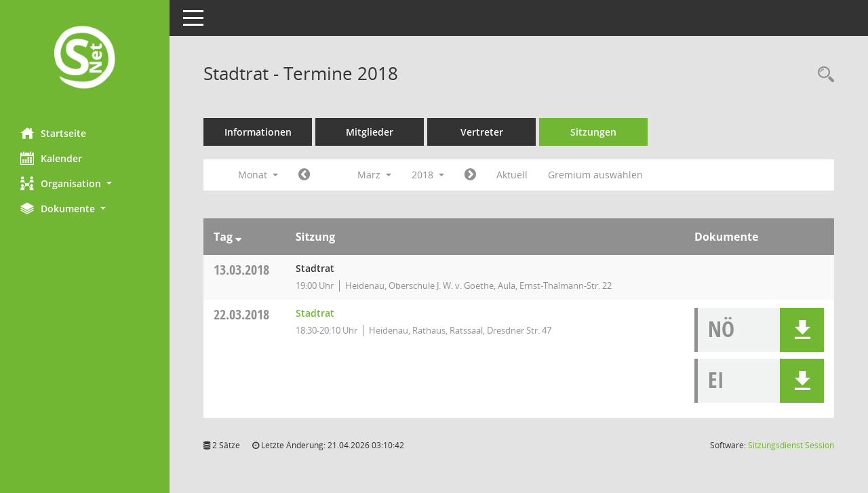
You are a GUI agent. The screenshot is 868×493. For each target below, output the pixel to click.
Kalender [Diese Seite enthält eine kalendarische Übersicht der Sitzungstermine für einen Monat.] (51, 158)
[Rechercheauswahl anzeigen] (823, 75)
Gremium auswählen (595, 175)
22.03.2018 (241, 314)
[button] (85, 183)
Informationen (258, 132)
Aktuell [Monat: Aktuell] (512, 175)
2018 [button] (428, 175)
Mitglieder (370, 132)
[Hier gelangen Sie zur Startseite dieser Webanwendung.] (85, 59)
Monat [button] (258, 175)
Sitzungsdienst (791, 445)
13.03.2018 (241, 270)
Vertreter (482, 132)
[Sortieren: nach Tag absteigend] (238, 237)
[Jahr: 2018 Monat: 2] (304, 175)
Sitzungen (593, 132)
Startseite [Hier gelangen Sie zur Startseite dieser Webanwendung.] (53, 133)
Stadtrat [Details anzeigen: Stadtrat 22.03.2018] (315, 313)
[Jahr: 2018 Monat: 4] (470, 175)
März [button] (374, 175)
